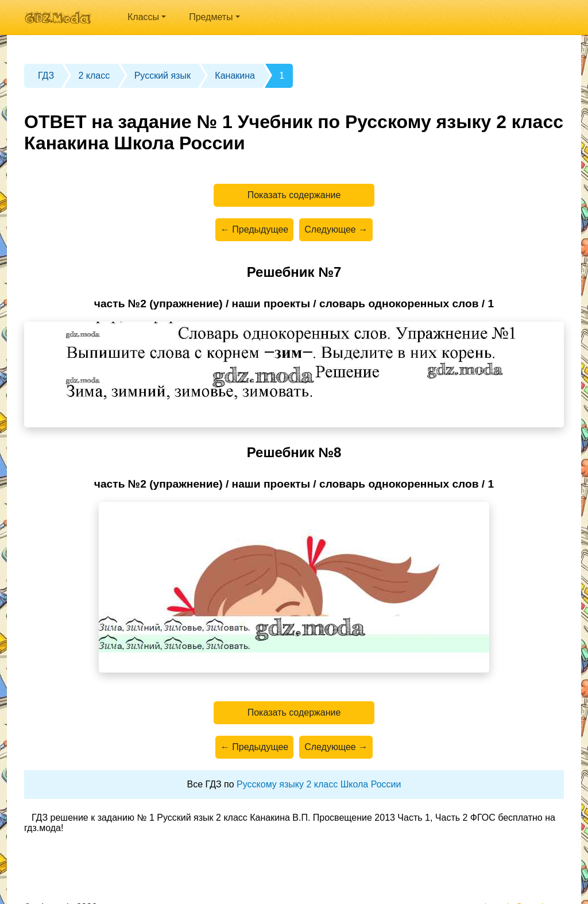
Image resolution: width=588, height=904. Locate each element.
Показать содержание (294, 195)
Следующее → (336, 229)
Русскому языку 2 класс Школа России (319, 784)
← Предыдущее (254, 229)
